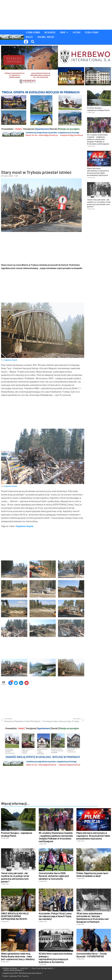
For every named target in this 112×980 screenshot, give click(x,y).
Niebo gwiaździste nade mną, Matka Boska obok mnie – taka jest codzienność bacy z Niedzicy (18, 956)
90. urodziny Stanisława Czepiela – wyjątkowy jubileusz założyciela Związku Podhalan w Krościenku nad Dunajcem (98, 139)
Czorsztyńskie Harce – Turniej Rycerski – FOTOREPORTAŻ (92, 955)
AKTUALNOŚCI (50, 32)
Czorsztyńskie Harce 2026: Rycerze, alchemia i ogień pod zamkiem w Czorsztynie (54, 876)
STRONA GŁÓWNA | (11, 968)
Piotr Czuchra (23, 976)
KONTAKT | (25, 968)
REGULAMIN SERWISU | (13, 970)
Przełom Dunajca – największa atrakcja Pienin (98, 109)
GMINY (64, 32)
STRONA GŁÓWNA (33, 32)
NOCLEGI (29, 37)
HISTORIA (77, 32)
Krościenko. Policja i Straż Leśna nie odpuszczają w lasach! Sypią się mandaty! (55, 916)
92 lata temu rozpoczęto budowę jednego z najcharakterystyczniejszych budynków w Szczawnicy (56, 958)
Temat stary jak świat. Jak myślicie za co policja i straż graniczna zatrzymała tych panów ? (99, 203)
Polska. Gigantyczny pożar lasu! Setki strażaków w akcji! (92, 874)
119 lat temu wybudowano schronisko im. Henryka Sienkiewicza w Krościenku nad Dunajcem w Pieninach (92, 918)
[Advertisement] (56, 15)
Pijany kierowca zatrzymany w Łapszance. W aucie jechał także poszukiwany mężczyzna (98, 172)
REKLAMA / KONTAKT (46, 37)
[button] (33, 42)
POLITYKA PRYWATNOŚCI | (43, 968)
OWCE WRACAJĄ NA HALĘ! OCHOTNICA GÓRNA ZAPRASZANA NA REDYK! (15, 916)
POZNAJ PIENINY (92, 32)
